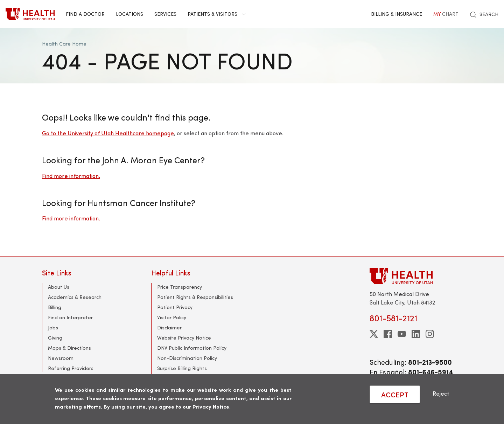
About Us (59, 287)
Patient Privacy (175, 307)
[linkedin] (416, 334)
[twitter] (374, 334)
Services (165, 14)
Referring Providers (71, 368)
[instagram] (430, 334)
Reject (441, 393)
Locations (129, 14)
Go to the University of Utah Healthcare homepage (108, 133)
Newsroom (61, 358)
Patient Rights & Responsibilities (195, 297)
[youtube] (402, 334)
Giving (55, 338)
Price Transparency (180, 287)
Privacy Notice (211, 406)
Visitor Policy (172, 317)
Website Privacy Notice (184, 338)
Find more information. (71, 176)
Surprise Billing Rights (182, 368)
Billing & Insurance (397, 14)
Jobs (53, 327)
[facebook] (388, 334)
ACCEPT (395, 394)
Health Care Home (64, 44)
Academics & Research (75, 297)
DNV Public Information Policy (192, 348)
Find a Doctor (85, 14)
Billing (55, 307)
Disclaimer (169, 327)
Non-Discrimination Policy (187, 358)
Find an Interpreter (70, 317)
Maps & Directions (69, 348)
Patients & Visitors (217, 14)
